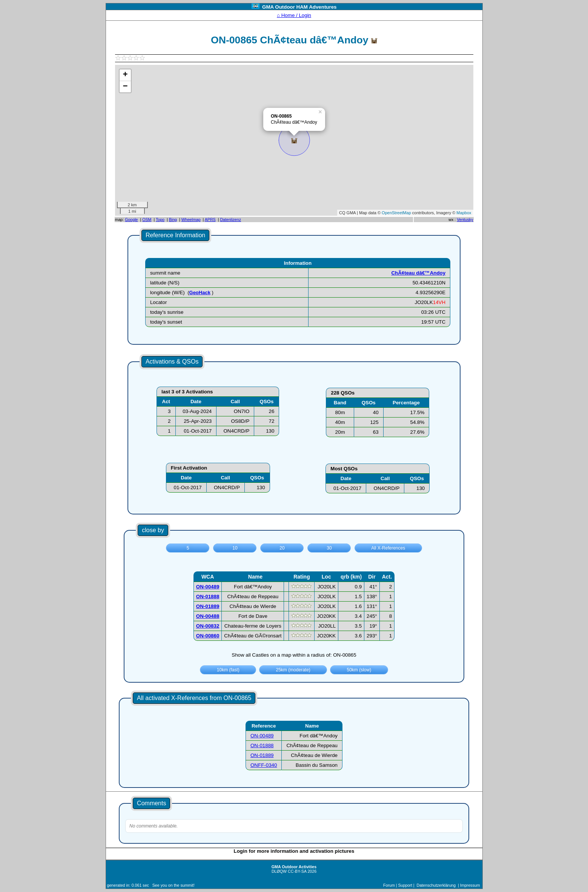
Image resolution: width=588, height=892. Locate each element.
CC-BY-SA (297, 871)
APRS (210, 220)
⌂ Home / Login (294, 15)
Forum (389, 885)
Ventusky (465, 220)
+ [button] (125, 75)
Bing (173, 220)
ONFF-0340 (264, 765)
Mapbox (464, 213)
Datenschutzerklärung (436, 885)
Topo (160, 220)
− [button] (125, 87)
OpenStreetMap (396, 213)
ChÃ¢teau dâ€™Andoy (418, 273)
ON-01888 (262, 745)
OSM (147, 220)
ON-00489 (262, 736)
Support (405, 885)
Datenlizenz (230, 220)
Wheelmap (191, 220)
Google (131, 220)
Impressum (470, 885)
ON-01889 (262, 755)
